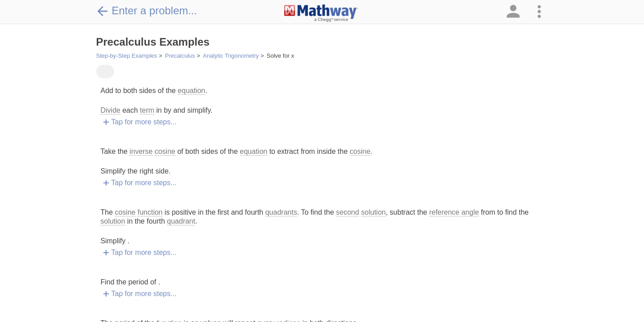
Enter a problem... (147, 11)
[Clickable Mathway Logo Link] (321, 13)
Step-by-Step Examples (127, 56)
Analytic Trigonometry (231, 56)
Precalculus (180, 56)
